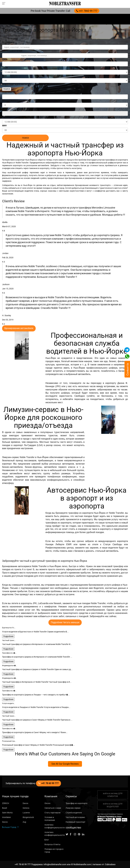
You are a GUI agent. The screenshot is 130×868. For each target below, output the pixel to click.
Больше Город (10, 827)
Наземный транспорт (75, 822)
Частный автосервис (75, 817)
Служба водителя (74, 813)
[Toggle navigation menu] (5, 3)
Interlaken (6, 817)
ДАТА (5, 59)
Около (47, 803)
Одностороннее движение (20, 36)
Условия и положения (50, 819)
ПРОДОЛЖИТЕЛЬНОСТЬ (14, 101)
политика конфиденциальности (55, 826)
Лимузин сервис (73, 808)
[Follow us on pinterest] (80, 834)
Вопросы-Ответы (52, 844)
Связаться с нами (53, 808)
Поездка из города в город (54, 850)
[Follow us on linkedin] (84, 834)
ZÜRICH (6, 803)
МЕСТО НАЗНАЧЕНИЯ (12, 51)
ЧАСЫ (5, 68)
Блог (47, 840)
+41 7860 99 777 (87, 11)
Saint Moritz (7, 813)
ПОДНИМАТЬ (8, 43)
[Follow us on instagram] (76, 834)
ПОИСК (7, 89)
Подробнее (8, 636)
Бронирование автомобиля (19, 328)
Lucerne (26, 813)
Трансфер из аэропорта (76, 803)
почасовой (13, 38)
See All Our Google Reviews (65, 764)
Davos (25, 803)
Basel (5, 808)
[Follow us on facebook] (72, 834)
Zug (24, 822)
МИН (4, 76)
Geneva (26, 808)
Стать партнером (52, 813)
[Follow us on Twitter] (67, 834)
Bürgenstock (28, 817)
